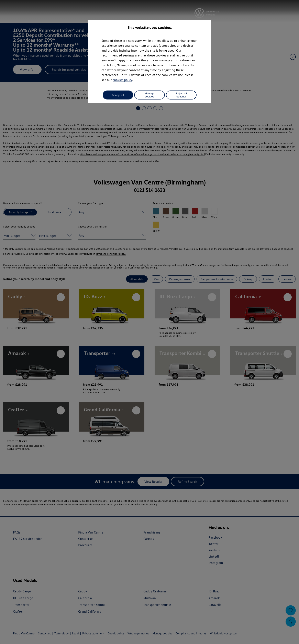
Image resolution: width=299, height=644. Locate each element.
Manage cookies (149, 95)
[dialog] (149, 322)
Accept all (118, 95)
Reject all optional (181, 95)
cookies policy (122, 80)
